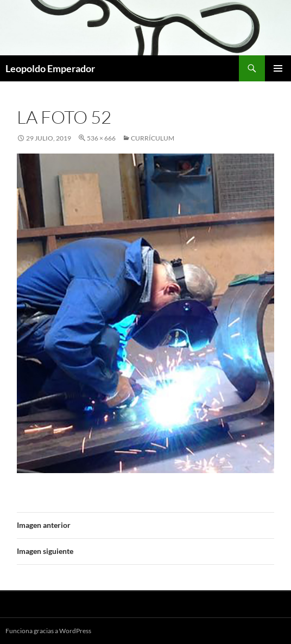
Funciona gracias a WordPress (48, 631)
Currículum (153, 138)
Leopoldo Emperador (50, 68)
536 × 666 (101, 138)
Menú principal (278, 68)
